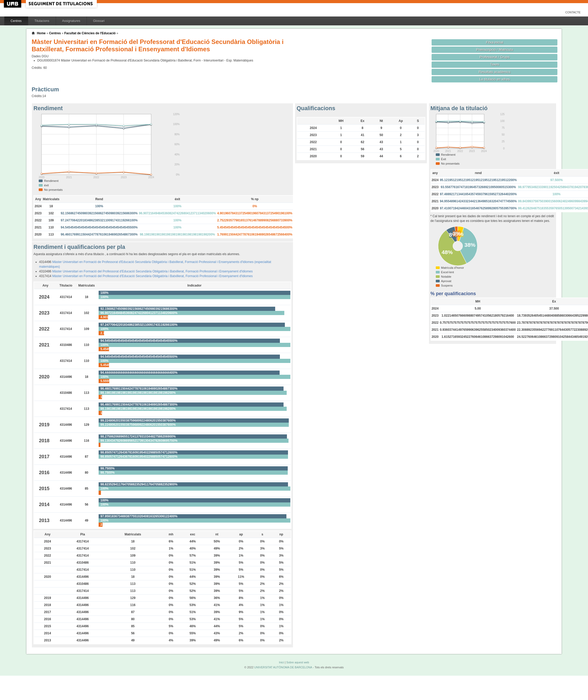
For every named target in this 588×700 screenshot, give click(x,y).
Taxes (495, 64)
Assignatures (71, 21)
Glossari (99, 21)
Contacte (573, 12)
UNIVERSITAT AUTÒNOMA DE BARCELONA (283, 667)
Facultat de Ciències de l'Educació (90, 33)
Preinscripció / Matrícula (494, 50)
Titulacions (42, 21)
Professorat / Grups (495, 57)
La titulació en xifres (494, 79)
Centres (16, 21)
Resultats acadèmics (495, 72)
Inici (281, 662)
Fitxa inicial (494, 42)
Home (41, 33)
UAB (13, 4)
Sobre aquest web (298, 662)
